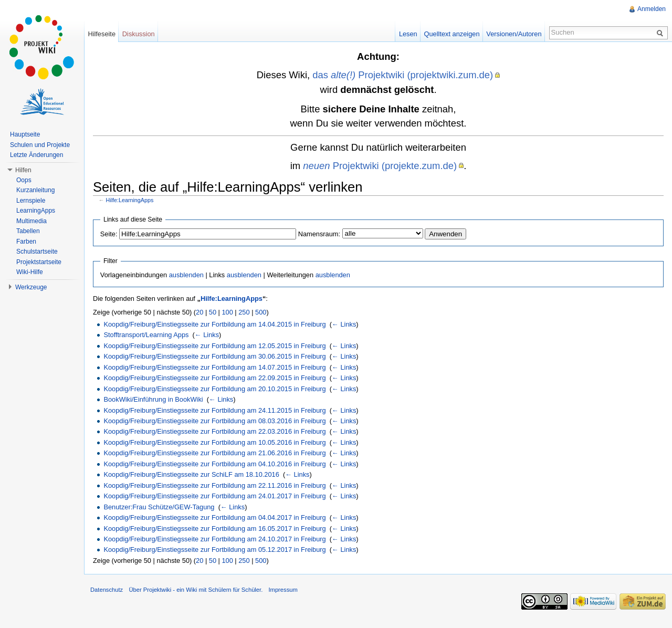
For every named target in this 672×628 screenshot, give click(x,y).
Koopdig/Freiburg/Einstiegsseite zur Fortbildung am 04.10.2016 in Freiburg (214, 464)
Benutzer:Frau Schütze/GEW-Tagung (159, 507)
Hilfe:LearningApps (130, 200)
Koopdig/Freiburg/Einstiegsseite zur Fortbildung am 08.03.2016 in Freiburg (214, 421)
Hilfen (23, 170)
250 (244, 312)
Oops (24, 180)
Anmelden (652, 9)
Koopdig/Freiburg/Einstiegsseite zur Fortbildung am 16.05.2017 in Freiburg (214, 528)
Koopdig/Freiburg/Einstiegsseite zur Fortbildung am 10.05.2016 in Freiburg (214, 442)
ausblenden (186, 275)
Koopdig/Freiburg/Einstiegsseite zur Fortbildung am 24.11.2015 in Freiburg (214, 410)
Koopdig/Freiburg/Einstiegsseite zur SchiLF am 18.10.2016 (191, 474)
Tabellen (28, 231)
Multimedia (31, 221)
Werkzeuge (31, 287)
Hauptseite (25, 134)
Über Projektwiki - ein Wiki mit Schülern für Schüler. (196, 590)
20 (199, 312)
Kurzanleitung (35, 190)
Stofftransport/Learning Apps (146, 335)
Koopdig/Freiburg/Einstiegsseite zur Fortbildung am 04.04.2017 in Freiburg (214, 517)
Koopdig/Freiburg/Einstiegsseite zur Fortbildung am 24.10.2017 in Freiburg (214, 539)
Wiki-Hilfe (30, 272)
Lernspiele (31, 201)
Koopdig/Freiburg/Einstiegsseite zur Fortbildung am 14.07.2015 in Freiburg (214, 367)
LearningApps (36, 211)
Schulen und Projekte (40, 145)
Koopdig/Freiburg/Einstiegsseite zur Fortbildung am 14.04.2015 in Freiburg (214, 324)
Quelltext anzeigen (452, 34)
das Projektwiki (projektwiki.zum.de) (403, 75)
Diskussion (139, 34)
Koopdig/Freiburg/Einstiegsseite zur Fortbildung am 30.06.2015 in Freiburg (214, 356)
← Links (344, 324)
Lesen (408, 34)
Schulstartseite (37, 252)
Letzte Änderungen (36, 155)
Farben (26, 242)
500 (261, 312)
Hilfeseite (102, 34)
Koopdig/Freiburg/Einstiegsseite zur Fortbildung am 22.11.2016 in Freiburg (214, 485)
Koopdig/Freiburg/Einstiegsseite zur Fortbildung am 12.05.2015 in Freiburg (214, 346)
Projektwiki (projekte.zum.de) (380, 166)
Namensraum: (319, 234)
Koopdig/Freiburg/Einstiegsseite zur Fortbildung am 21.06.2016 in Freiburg (214, 453)
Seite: (109, 234)
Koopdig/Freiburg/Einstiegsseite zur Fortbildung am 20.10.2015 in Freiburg (214, 389)
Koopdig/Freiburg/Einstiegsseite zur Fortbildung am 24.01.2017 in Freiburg (214, 496)
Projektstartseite (39, 262)
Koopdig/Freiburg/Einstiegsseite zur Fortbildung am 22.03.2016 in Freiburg (214, 431)
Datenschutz (107, 590)
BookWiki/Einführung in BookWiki (153, 399)
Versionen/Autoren (514, 34)
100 (227, 312)
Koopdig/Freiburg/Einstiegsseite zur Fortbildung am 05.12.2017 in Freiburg (214, 549)
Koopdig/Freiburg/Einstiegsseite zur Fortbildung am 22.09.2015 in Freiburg (214, 378)
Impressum (283, 590)
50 (213, 312)
